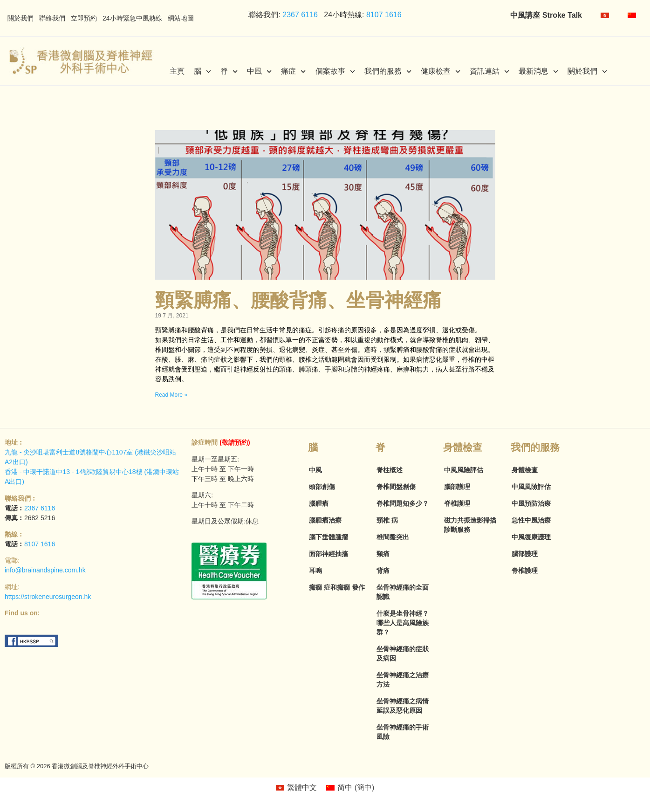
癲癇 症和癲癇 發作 (337, 587)
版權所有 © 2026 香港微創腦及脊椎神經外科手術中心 (77, 766)
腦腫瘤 (319, 503)
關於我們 (21, 18)
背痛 (383, 571)
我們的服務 (388, 71)
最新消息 (538, 71)
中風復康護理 (531, 537)
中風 (259, 71)
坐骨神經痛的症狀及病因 (403, 654)
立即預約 (84, 18)
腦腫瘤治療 (325, 520)
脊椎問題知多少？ (403, 503)
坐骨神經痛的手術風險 (403, 732)
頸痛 (383, 554)
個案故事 (335, 71)
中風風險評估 (464, 470)
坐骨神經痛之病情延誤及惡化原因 (403, 706)
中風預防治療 (531, 503)
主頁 (177, 71)
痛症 (293, 71)
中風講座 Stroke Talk (546, 15)
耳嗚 (315, 571)
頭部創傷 (322, 487)
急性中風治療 (531, 520)
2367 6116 (299, 15)
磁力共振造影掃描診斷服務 (470, 525)
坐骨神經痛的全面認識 (403, 592)
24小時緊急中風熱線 (132, 18)
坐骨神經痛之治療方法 (403, 680)
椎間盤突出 (393, 537)
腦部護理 (457, 487)
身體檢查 (525, 470)
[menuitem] (605, 15)
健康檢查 (441, 71)
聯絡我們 (52, 18)
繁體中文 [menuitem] (302, 788)
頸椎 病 (387, 520)
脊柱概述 (390, 470)
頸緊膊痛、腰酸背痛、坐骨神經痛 (298, 300)
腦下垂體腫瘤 (328, 537)
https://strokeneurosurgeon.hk (48, 597)
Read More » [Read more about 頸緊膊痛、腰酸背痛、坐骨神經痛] (171, 395)
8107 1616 (384, 15)
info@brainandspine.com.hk (45, 570)
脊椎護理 (457, 503)
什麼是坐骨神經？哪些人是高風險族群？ (403, 623)
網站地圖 (181, 18)
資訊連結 (489, 71)
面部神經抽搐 (328, 554)
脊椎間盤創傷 (396, 487)
